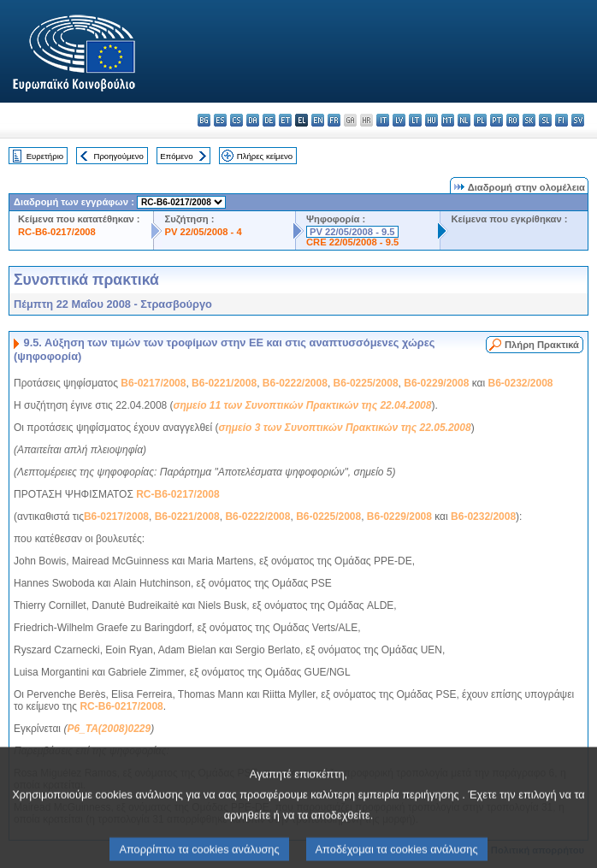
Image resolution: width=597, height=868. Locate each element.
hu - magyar (431, 120)
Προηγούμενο (118, 156)
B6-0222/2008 (295, 383)
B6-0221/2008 (224, 383)
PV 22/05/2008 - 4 (203, 232)
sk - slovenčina (529, 120)
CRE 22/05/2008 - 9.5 (352, 242)
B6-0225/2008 (366, 383)
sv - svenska (578, 120)
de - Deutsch (269, 120)
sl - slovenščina (545, 120)
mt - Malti (448, 120)
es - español (220, 120)
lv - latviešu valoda (399, 120)
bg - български (204, 120)
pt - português (497, 120)
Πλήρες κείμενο (265, 156)
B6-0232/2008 (520, 383)
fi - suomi (562, 120)
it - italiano (383, 120)
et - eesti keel (285, 120)
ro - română (513, 120)
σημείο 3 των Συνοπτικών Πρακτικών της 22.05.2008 (344, 428)
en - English (318, 120)
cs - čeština (236, 120)
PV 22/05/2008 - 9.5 (352, 232)
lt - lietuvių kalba (415, 120)
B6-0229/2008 (436, 383)
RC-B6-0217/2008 (57, 232)
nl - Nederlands (464, 120)
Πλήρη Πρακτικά (542, 345)
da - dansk (253, 120)
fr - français (334, 120)
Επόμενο (176, 156)
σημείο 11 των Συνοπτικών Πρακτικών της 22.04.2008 (303, 405)
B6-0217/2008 (153, 383)
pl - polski (480, 120)
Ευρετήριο (45, 156)
